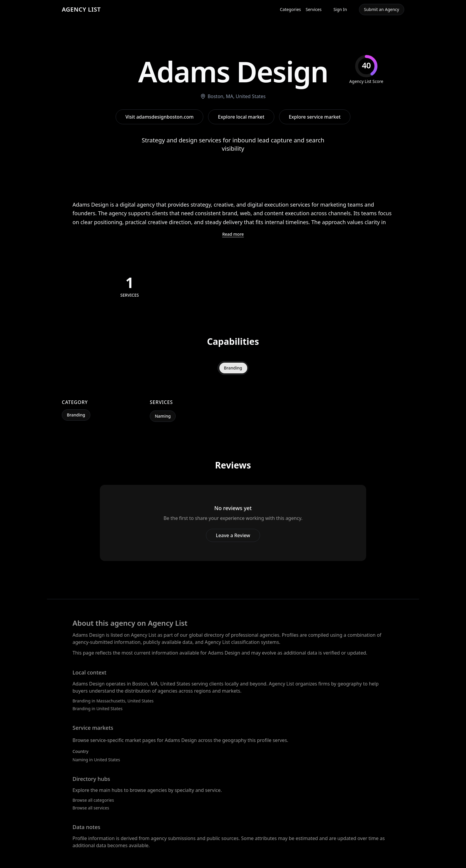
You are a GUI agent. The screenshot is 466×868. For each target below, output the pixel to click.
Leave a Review (233, 535)
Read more (233, 234)
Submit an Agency (382, 9)
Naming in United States (96, 760)
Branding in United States (97, 709)
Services (314, 9)
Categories (291, 9)
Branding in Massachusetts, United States (113, 701)
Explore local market (241, 117)
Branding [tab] (233, 368)
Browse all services (91, 808)
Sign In (340, 9)
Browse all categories (93, 800)
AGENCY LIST (81, 9)
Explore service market (315, 117)
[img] (366, 70)
